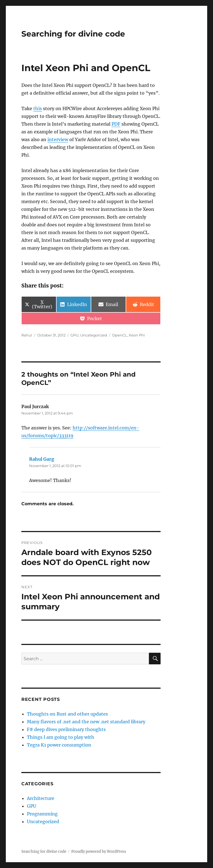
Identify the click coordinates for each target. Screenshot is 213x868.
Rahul (27, 335)
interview (58, 139)
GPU (74, 335)
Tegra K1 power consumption (59, 745)
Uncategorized (94, 335)
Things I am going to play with (61, 737)
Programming (42, 814)
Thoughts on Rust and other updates (67, 714)
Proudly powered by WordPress (99, 852)
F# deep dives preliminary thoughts (66, 729)
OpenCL (120, 335)
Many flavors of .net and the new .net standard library (86, 722)
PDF (116, 124)
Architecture (41, 798)
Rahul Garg (42, 459)
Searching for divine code (73, 34)
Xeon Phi (137, 335)
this (38, 108)
